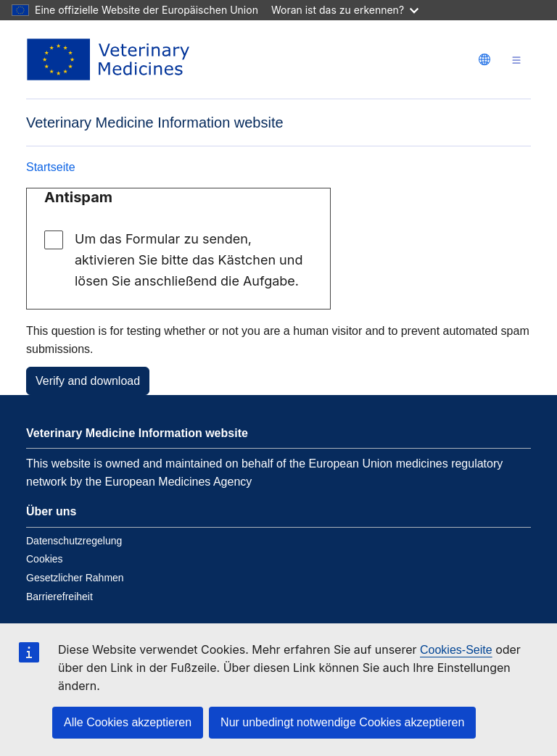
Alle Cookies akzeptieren (128, 722)
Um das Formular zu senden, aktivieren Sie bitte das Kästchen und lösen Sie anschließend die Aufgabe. (189, 260)
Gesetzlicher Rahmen (75, 578)
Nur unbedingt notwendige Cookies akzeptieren (342, 722)
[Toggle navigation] (516, 60)
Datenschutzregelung (74, 541)
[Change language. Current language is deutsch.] (484, 59)
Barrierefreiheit (59, 597)
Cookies (45, 559)
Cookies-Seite (456, 650)
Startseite (51, 167)
